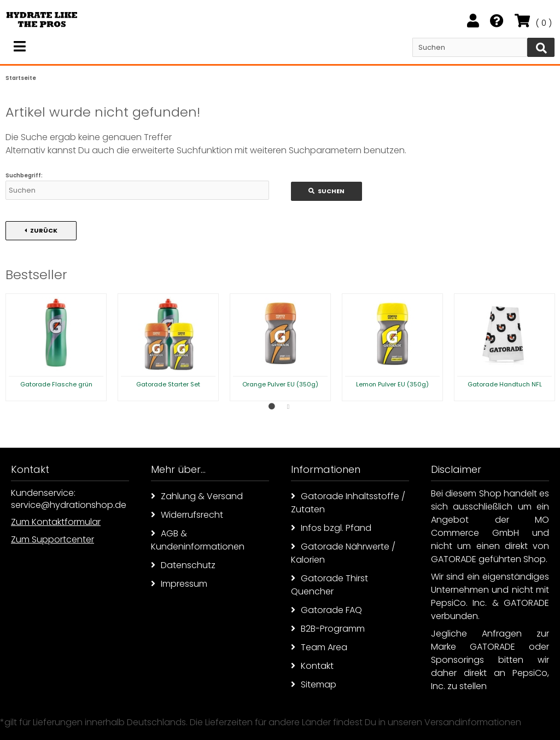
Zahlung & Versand (197, 496)
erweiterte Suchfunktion (182, 150)
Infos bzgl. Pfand (331, 528)
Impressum (179, 584)
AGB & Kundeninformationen (198, 540)
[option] (56, 347)
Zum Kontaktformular (56, 522)
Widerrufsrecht (187, 515)
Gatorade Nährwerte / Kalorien (343, 553)
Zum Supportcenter (52, 539)
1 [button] (272, 407)
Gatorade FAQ (326, 610)
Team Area (319, 647)
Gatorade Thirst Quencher (329, 585)
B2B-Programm (328, 629)
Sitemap (314, 684)
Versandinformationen (473, 722)
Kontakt (312, 666)
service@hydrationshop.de (69, 505)
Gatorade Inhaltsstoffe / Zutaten (348, 503)
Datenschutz (183, 565)
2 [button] (288, 407)
